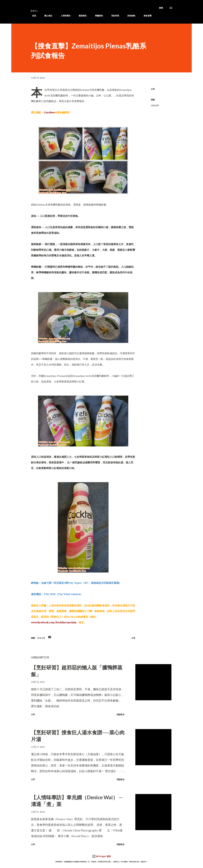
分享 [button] (153, 89)
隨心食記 (47, 16)
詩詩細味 (130, 16)
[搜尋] (161, 8)
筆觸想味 (97, 16)
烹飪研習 (113, 16)
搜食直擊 (146, 16)
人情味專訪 (64, 16)
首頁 (32, 16)
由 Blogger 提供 (101, 856)
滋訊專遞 (162, 16)
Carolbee (49, 112)
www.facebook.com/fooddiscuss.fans (54, 622)
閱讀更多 (121, 714)
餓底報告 (81, 16)
